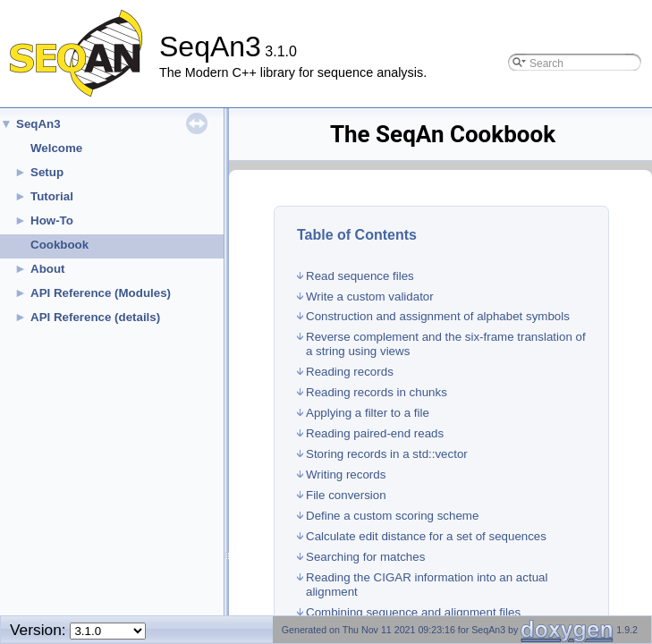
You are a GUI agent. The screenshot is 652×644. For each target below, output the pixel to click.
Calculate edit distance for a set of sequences (426, 536)
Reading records (350, 372)
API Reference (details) (95, 317)
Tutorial (52, 196)
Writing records (346, 475)
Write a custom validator (370, 297)
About (48, 269)
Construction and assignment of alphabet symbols (438, 316)
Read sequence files (360, 276)
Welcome (56, 148)
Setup (47, 172)
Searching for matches (365, 557)
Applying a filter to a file (368, 413)
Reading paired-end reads (375, 433)
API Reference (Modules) (101, 293)
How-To (52, 220)
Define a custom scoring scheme (392, 516)
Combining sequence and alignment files (413, 612)
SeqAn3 (38, 124)
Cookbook (59, 245)
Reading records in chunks (377, 392)
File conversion (346, 495)
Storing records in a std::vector (387, 454)
